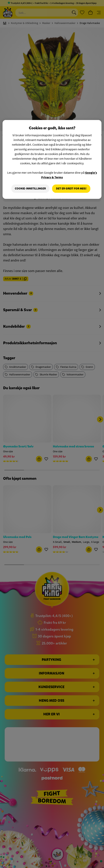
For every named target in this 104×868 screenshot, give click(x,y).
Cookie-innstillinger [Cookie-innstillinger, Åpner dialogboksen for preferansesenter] (30, 189)
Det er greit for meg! (71, 189)
